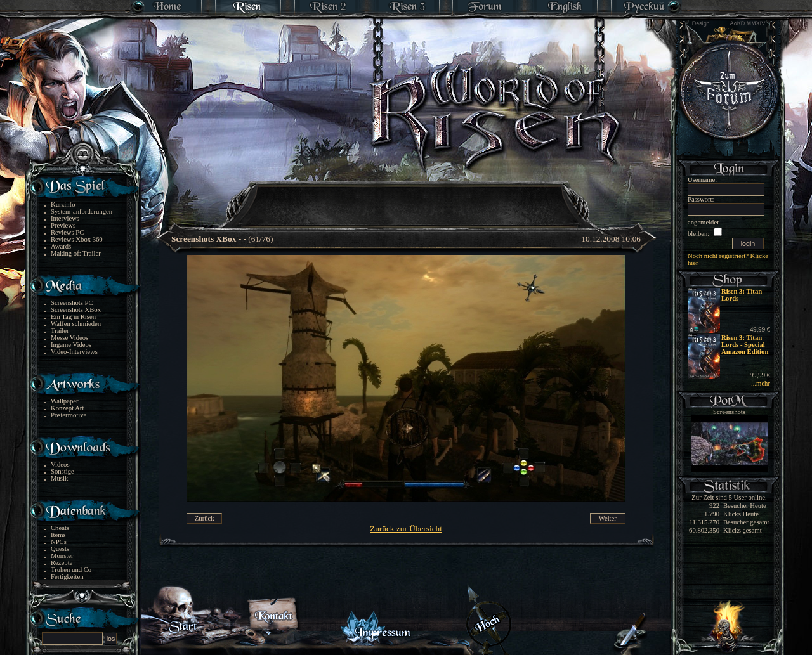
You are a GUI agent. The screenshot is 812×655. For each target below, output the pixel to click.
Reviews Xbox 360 (77, 239)
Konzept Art (67, 408)
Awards (61, 246)
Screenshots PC (72, 303)
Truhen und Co (71, 570)
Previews (63, 225)
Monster (62, 556)
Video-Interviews (74, 352)
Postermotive (69, 415)
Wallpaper (65, 401)
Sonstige (62, 471)
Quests (60, 549)
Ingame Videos (71, 345)
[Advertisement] (407, 197)
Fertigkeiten (67, 577)
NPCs (59, 542)
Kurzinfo (63, 204)
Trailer (60, 331)
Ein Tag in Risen (73, 317)
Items (58, 535)
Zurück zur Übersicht (406, 529)
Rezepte (62, 563)
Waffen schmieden (76, 324)
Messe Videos (69, 338)
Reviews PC (67, 232)
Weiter (608, 518)
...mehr (761, 383)
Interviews (65, 218)
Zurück (205, 518)
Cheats (60, 528)
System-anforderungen (82, 211)
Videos (60, 464)
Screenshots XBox (76, 310)
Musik (59, 478)
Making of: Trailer (76, 253)
